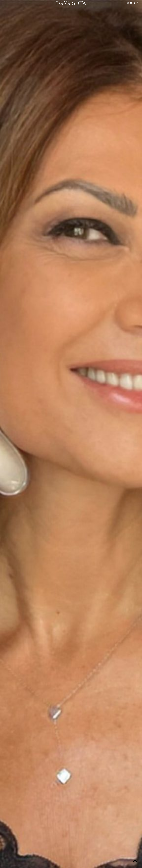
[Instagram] (128, 3)
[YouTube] (131, 3)
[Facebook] (134, 3)
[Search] (137, 3)
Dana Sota (71, 3)
